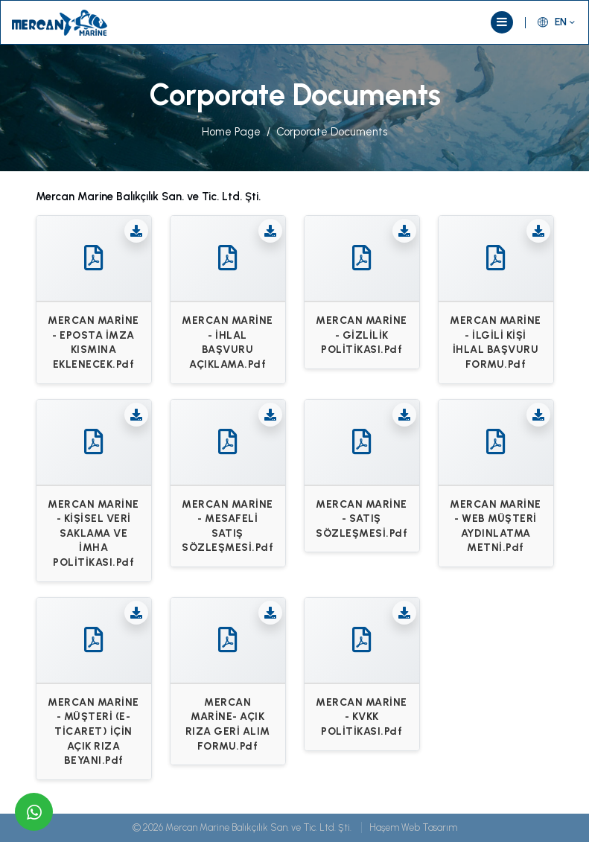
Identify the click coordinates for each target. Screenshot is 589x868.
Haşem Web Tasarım (413, 827)
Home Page (231, 132)
